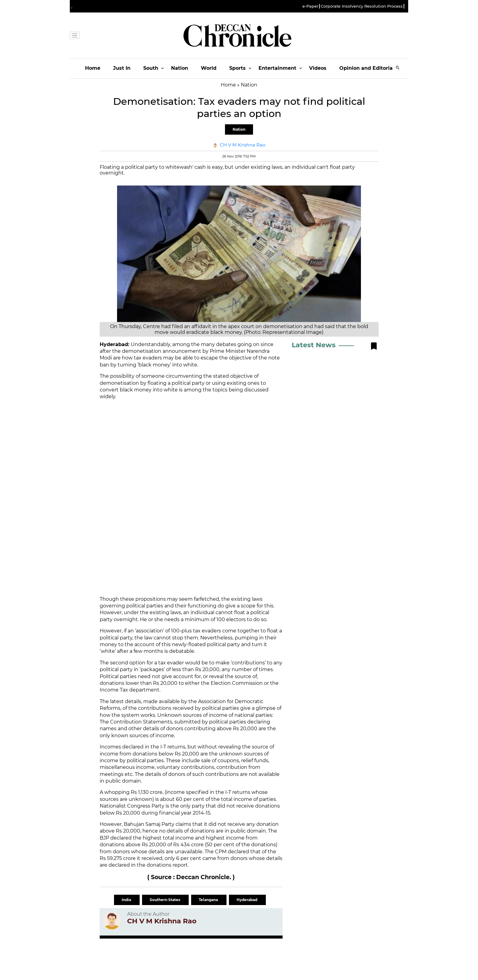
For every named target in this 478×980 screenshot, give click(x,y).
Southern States (165, 900)
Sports (237, 68)
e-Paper (310, 6)
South (151, 68)
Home (93, 68)
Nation (180, 68)
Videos (318, 68)
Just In (122, 68)
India (127, 900)
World (209, 68)
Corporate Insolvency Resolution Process (362, 6)
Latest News (314, 345)
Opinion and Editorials (368, 68)
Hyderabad (247, 900)
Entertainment (277, 68)
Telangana (209, 900)
